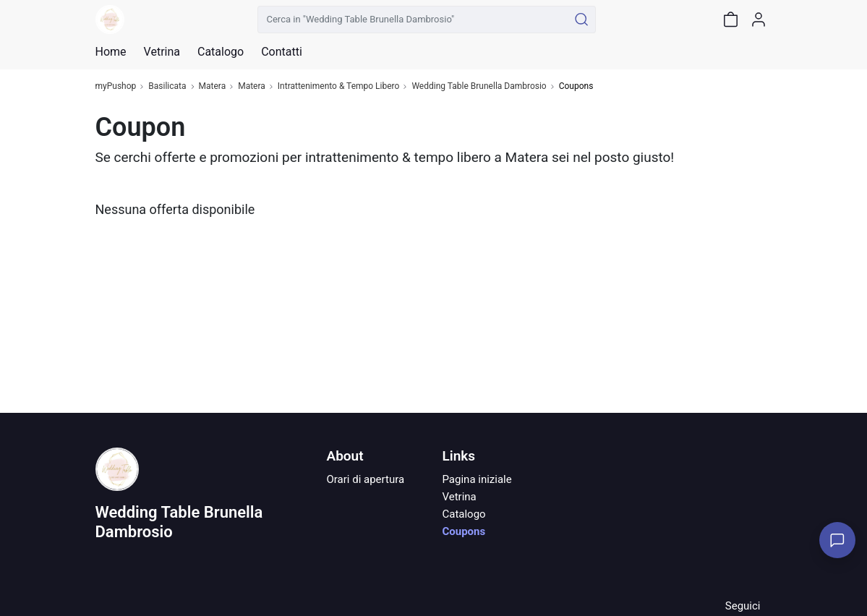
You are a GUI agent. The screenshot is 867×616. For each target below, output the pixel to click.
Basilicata (167, 86)
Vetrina (459, 497)
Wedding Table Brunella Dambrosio (479, 86)
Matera (213, 86)
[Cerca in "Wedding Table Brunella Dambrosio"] (413, 20)
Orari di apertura (365, 479)
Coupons (464, 531)
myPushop (116, 86)
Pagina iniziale (477, 479)
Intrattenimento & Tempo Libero (339, 86)
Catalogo (221, 52)
